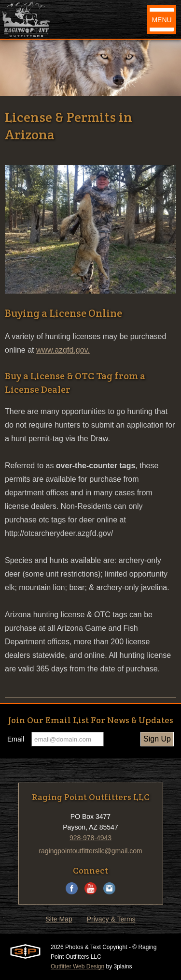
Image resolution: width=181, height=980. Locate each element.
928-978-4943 (90, 838)
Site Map (59, 919)
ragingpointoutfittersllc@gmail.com (90, 851)
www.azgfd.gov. (63, 350)
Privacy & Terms (111, 919)
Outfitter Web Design (77, 966)
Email (16, 739)
